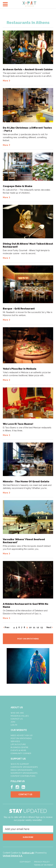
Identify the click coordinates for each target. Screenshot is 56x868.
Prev (7, 627)
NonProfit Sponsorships (24, 773)
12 (38, 627)
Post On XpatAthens (21, 738)
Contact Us (17, 719)
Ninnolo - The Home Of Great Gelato (26, 481)
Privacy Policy (42, 862)
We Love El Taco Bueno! (18, 424)
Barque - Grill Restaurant (19, 309)
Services (15, 741)
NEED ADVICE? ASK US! (22, 735)
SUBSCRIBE (28, 837)
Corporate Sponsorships (24, 767)
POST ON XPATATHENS (28, 639)
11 (34, 627)
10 (30, 627)
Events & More (18, 750)
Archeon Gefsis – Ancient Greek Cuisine (28, 69)
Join (13, 722)
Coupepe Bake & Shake (18, 186)
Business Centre (20, 747)
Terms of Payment (44, 865)
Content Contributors (23, 776)
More (5, 81)
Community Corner (21, 753)
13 (42, 627)
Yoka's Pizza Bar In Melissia (20, 369)
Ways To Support (20, 764)
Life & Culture (18, 744)
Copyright (25, 862)
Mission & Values (20, 716)
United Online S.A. (13, 856)
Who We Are (17, 713)
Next (49, 627)
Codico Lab (28, 853)
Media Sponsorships (21, 770)
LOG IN (14, 725)
